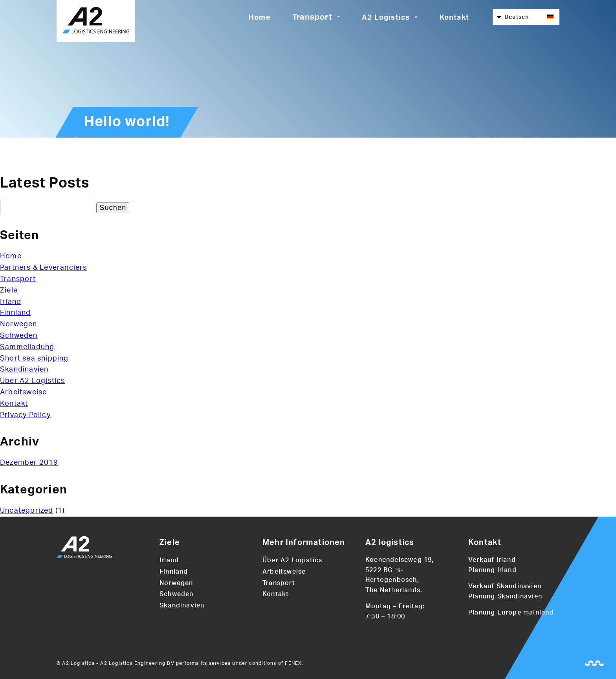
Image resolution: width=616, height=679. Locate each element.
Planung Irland (492, 570)
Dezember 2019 (29, 463)
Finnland (16, 313)
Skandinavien (24, 370)
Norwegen (19, 324)
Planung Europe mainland (511, 613)
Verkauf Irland (492, 560)
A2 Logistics (386, 18)
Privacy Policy (25, 415)
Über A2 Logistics (32, 381)
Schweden (19, 336)
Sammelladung (27, 347)
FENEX (293, 663)
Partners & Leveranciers (44, 268)
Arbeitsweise (23, 392)
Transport (312, 17)
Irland (11, 302)
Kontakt (454, 18)
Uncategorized (27, 511)
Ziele (9, 291)
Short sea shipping (34, 359)
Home (260, 18)
